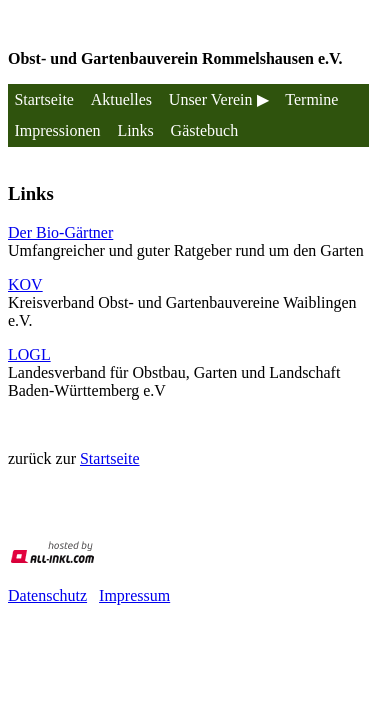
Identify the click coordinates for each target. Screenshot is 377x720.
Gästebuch (205, 130)
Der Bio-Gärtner (60, 232)
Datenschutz (47, 595)
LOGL (29, 354)
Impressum (134, 595)
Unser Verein (211, 99)
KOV (25, 284)
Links (135, 130)
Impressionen (57, 130)
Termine (311, 99)
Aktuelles (121, 99)
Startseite (44, 99)
